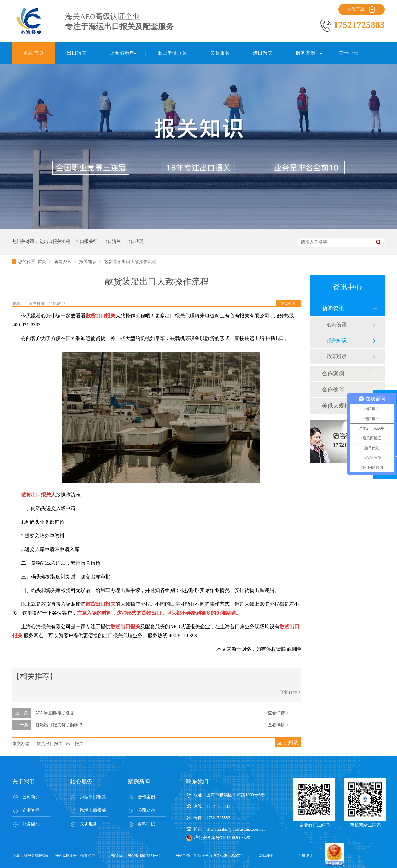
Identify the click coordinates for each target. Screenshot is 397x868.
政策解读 (337, 356)
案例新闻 (139, 781)
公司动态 (146, 810)
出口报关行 (87, 242)
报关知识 (88, 262)
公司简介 (31, 797)
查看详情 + (278, 713)
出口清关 (112, 242)
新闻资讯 (63, 262)
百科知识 (146, 824)
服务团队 (31, 824)
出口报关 (75, 744)
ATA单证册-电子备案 (55, 713)
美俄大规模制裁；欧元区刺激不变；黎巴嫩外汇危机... (347, 406)
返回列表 (288, 303)
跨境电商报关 (93, 810)
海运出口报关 (93, 797)
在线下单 (356, 9)
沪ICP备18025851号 (142, 856)
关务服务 (89, 824)
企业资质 (31, 810)
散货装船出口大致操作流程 (130, 262)
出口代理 (135, 242)
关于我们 (24, 781)
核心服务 (81, 781)
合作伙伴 (333, 390)
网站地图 (266, 856)
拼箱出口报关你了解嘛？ (59, 725)
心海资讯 (337, 325)
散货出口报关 (50, 744)
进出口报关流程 (55, 242)
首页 (42, 262)
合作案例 (333, 374)
